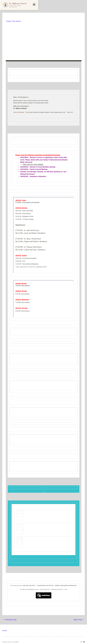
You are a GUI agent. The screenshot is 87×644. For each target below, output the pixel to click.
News (9, 21)
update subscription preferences (63, 584)
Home (4, 629)
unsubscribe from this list (46, 584)
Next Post (80, 618)
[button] (83, 4)
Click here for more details (32, 164)
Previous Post (9, 618)
